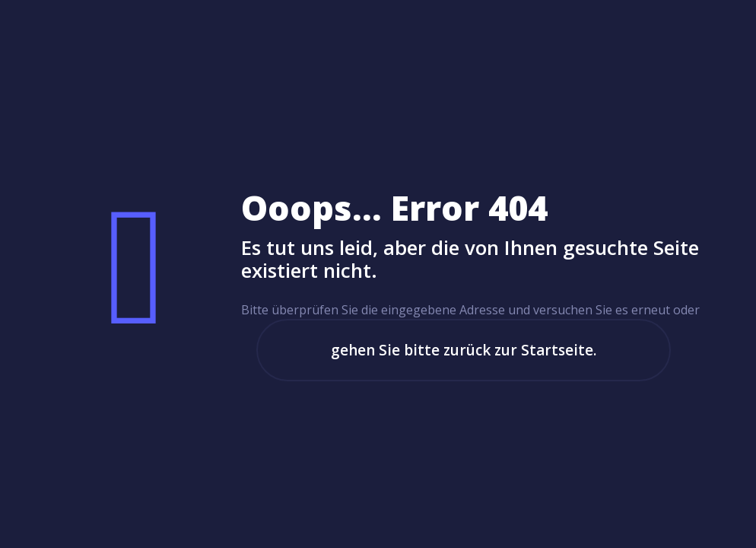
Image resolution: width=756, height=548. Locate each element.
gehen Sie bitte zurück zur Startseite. (464, 350)
